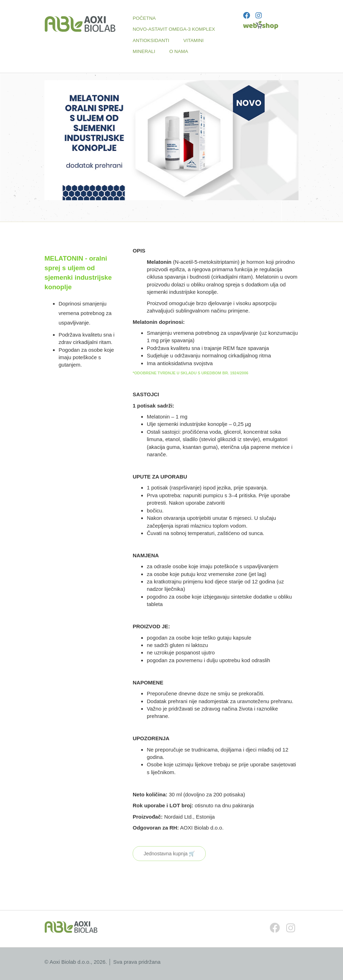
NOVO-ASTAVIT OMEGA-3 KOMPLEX (174, 29)
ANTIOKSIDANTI (151, 40)
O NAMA (179, 51)
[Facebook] (247, 16)
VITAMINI (194, 40)
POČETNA (144, 18)
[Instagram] (259, 16)
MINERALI (144, 51)
